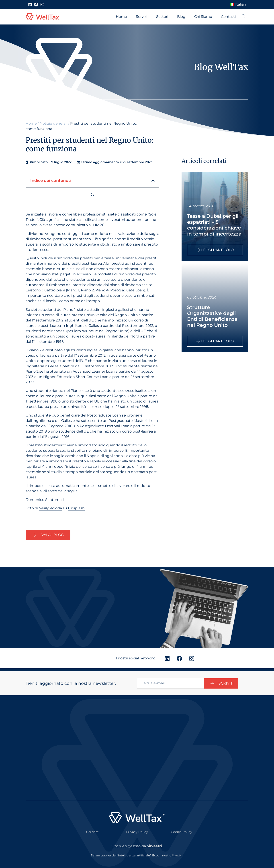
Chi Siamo (203, 17)
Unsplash (76, 508)
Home (121, 17)
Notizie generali (53, 123)
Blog (181, 17)
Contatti (228, 17)
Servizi (142, 17)
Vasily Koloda (50, 508)
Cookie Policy (181, 829)
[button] (153, 181)
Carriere (92, 829)
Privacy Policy (137, 829)
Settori (162, 17)
